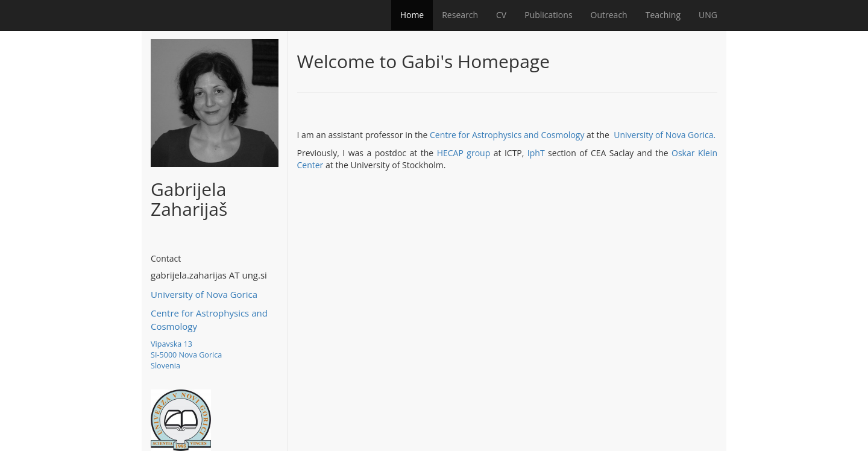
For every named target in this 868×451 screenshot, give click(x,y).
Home (412, 15)
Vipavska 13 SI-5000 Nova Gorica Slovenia (186, 355)
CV (501, 15)
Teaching (663, 15)
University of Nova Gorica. (665, 135)
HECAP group (464, 153)
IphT (536, 153)
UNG (708, 15)
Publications (548, 15)
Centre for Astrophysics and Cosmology (507, 135)
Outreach (609, 15)
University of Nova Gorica (204, 294)
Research (460, 15)
